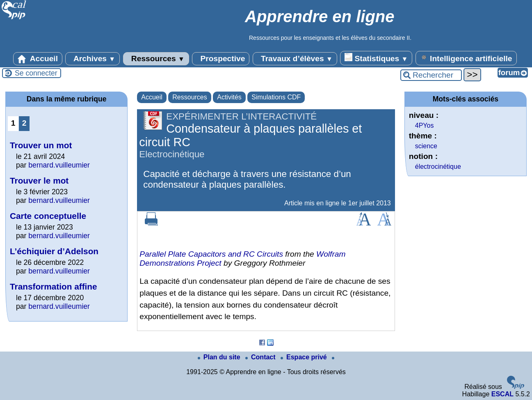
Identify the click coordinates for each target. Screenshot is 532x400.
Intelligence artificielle (466, 58)
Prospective (221, 59)
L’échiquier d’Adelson (54, 251)
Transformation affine (54, 286)
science (426, 146)
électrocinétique (438, 167)
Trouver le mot (39, 180)
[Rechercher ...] (431, 75)
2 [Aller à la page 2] (24, 123)
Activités (229, 97)
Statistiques (376, 58)
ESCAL (502, 394)
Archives (92, 59)
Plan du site (220, 357)
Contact (261, 357)
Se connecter (36, 73)
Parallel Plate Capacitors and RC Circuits (211, 254)
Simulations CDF (276, 97)
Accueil (38, 59)
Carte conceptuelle (48, 216)
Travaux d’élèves (295, 59)
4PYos (425, 125)
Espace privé (305, 357)
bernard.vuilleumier (59, 165)
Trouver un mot (41, 145)
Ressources (156, 59)
